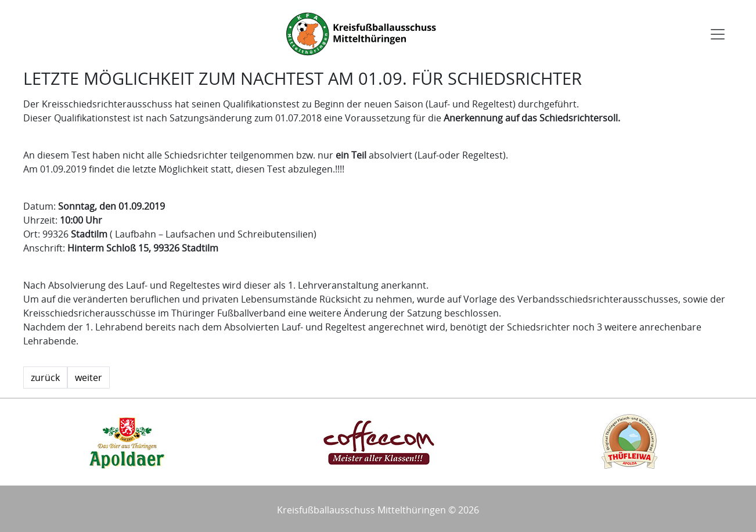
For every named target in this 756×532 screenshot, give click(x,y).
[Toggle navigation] (718, 34)
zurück (45, 378)
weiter (89, 378)
